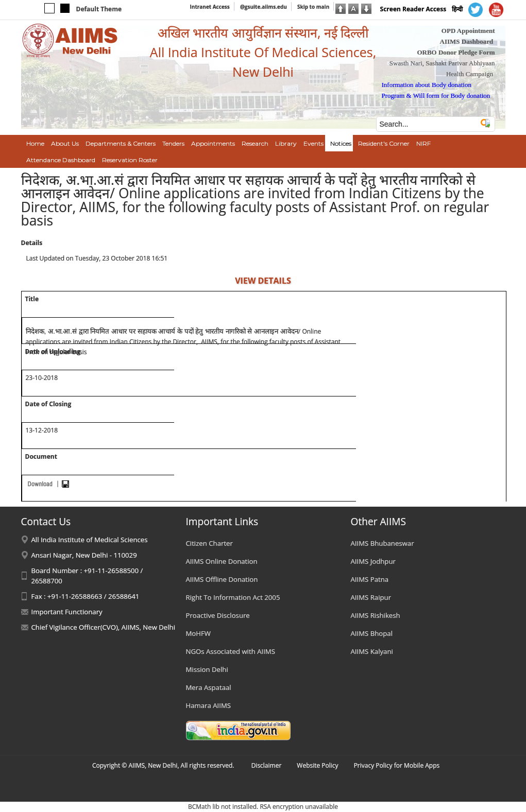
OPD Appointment (468, 31)
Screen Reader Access (413, 9)
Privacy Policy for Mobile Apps (397, 765)
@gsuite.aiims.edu (264, 7)
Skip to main (313, 7)
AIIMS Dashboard (467, 41)
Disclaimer (267, 765)
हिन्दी (457, 9)
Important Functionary (67, 612)
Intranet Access (210, 7)
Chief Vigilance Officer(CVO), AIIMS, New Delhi (104, 627)
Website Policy (317, 765)
